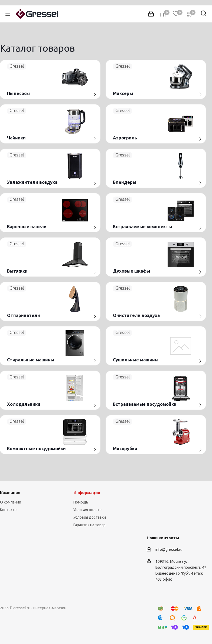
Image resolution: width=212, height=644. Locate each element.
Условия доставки (90, 517)
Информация (87, 493)
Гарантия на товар (89, 525)
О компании (11, 502)
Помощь (81, 502)
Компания (10, 493)
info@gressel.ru (169, 550)
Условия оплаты (88, 510)
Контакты (9, 510)
